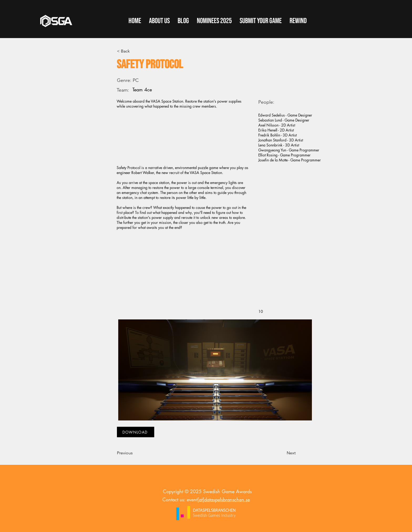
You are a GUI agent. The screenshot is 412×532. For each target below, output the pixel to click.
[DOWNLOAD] (136, 432)
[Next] (282, 453)
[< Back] (134, 51)
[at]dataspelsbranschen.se (224, 499)
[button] (261, 21)
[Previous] (134, 453)
